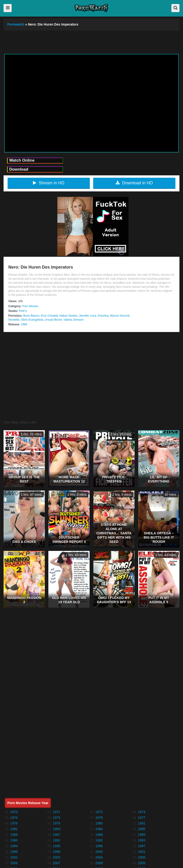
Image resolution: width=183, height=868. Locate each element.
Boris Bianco (31, 316)
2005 (142, 857)
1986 (14, 835)
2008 (99, 863)
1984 (99, 829)
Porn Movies (30, 306)
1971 (57, 812)
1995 (57, 846)
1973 (142, 812)
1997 (142, 846)
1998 (14, 852)
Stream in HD (49, 183)
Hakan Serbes (68, 316)
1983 (57, 829)
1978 (14, 823)
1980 (99, 823)
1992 (99, 840)
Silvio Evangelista (32, 320)
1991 (57, 840)
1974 (14, 818)
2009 (142, 863)
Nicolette (14, 320)
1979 (57, 823)
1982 (14, 829)
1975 (57, 818)
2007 (57, 863)
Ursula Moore (53, 320)
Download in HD (134, 183)
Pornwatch (16, 24)
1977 (142, 818)
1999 (57, 852)
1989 (142, 835)
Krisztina (103, 316)
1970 (14, 812)
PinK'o (23, 311)
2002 (14, 857)
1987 (57, 835)
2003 (57, 857)
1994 (14, 846)
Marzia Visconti (120, 316)
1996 (24, 324)
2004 (99, 857)
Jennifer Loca (87, 316)
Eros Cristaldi (49, 316)
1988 (99, 835)
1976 (99, 818)
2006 (14, 863)
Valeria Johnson (74, 320)
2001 (142, 852)
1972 (99, 812)
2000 (99, 852)
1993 (142, 840)
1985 (142, 829)
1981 (142, 823)
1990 (14, 840)
